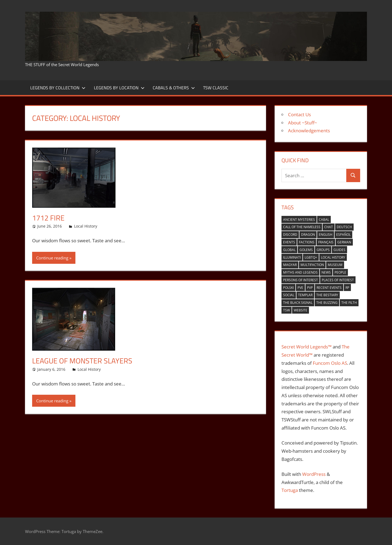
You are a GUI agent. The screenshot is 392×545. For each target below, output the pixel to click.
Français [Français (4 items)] (326, 242)
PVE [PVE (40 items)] (300, 288)
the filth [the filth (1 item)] (349, 303)
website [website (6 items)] (301, 310)
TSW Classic (216, 88)
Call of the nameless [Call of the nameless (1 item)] (302, 227)
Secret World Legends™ (307, 347)
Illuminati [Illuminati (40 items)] (292, 257)
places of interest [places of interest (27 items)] (338, 280)
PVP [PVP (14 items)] (310, 288)
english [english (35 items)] (326, 235)
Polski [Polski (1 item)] (288, 288)
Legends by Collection (58, 88)
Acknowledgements (309, 131)
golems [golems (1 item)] (306, 250)
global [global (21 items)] (289, 250)
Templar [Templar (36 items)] (305, 295)
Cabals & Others (174, 88)
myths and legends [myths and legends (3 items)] (300, 272)
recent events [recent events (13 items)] (329, 288)
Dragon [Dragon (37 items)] (308, 235)
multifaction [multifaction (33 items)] (312, 265)
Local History (86, 226)
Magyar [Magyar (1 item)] (290, 265)
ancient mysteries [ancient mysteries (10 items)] (299, 220)
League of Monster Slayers (83, 361)
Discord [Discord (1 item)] (290, 235)
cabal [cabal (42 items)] (324, 220)
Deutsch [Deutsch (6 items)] (344, 227)
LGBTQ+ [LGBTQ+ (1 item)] (311, 257)
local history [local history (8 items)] (333, 257)
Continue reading (52, 258)
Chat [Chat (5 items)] (329, 227)
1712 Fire (49, 218)
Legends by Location (119, 88)
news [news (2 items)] (326, 272)
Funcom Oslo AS (330, 363)
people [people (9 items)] (340, 272)
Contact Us (299, 114)
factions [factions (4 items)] (307, 242)
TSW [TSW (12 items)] (287, 310)
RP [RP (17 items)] (347, 288)
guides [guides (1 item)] (339, 250)
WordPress (314, 474)
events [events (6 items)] (289, 242)
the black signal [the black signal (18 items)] (298, 303)
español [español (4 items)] (343, 235)
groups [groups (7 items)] (323, 250)
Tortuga (290, 490)
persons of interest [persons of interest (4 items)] (301, 280)
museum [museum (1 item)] (335, 265)
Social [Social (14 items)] (289, 295)
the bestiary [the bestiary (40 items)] (327, 295)
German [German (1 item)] (344, 242)
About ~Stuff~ (303, 123)
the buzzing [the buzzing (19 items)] (327, 303)
